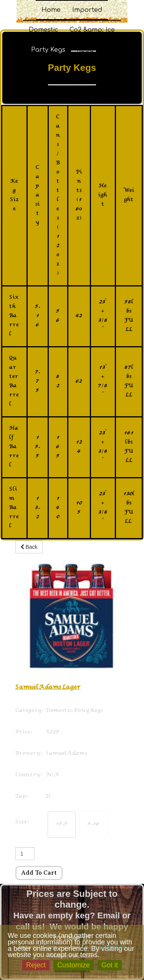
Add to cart (39, 873)
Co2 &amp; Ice (92, 30)
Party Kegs (48, 50)
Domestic (43, 30)
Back (29, 547)
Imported (87, 10)
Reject (36, 965)
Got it (110, 965)
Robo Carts (95, 50)
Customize (74, 965)
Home (51, 10)
